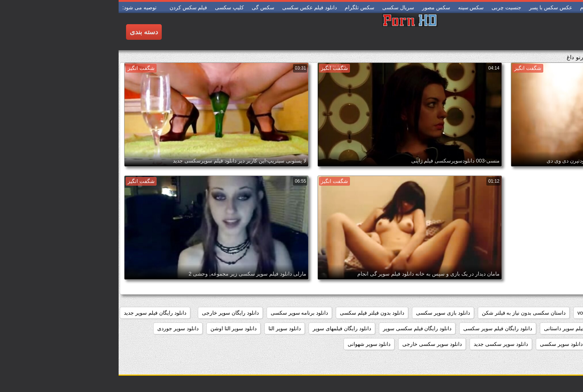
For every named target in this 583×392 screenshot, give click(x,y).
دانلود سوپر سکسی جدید (382, 344)
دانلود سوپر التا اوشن (115, 328)
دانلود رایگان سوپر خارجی (112, 313)
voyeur (467, 313)
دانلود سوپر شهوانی (251, 344)
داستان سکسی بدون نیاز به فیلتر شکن (405, 313)
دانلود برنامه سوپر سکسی (181, 313)
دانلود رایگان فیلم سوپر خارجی (540, 328)
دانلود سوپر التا (166, 328)
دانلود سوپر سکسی (443, 344)
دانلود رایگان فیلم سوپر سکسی (379, 328)
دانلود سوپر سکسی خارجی (313, 344)
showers (496, 313)
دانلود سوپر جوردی (59, 328)
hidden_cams (559, 313)
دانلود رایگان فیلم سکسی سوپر (299, 328)
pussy (524, 313)
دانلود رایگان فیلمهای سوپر (223, 328)
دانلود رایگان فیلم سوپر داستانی (460, 328)
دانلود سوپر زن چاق (497, 344)
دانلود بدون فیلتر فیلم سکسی (253, 313)
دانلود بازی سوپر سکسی (324, 313)
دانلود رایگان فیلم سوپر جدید (36, 313)
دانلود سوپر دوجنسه (552, 344)
